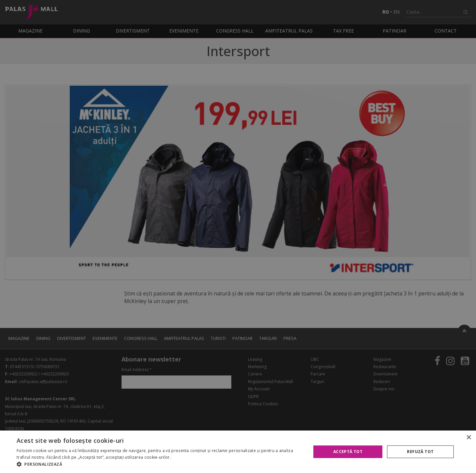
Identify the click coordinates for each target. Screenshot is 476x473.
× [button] (469, 438)
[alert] (238, 236)
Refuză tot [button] (420, 452)
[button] (159, 464)
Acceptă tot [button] (348, 452)
